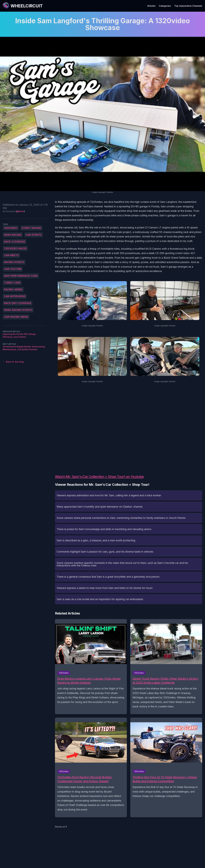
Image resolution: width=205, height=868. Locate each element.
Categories (165, 6)
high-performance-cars (21, 276)
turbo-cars (12, 283)
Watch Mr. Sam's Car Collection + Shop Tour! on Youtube (99, 477)
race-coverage (15, 242)
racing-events (14, 262)
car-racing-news (16, 317)
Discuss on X (61, 827)
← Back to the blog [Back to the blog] (13, 362)
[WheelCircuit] (22, 6)
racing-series (13, 289)
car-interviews (15, 296)
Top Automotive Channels (188, 6)
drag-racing (13, 235)
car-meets (11, 255)
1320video (11, 228)
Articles (151, 6)
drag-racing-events (18, 310)
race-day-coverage (18, 303)
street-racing (31, 228)
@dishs (20, 211)
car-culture (13, 269)
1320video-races (15, 248)
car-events (34, 235)
